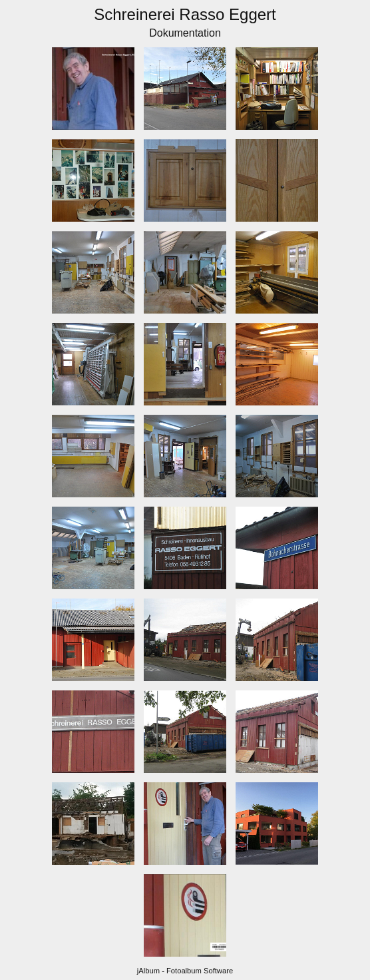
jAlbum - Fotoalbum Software (185, 971)
